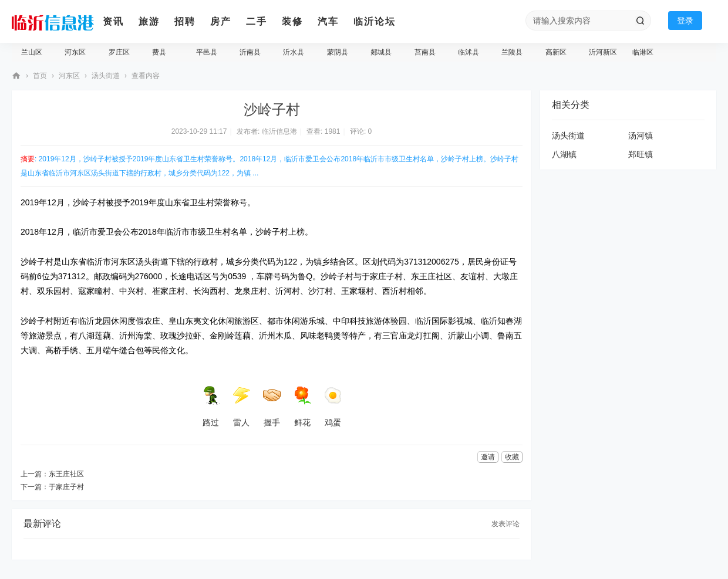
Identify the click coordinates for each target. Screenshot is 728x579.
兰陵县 (512, 52)
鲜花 (302, 407)
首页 (40, 76)
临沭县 (469, 52)
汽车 (328, 21)
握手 (272, 407)
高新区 (556, 52)
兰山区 (32, 52)
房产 (221, 21)
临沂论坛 (375, 21)
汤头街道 (106, 76)
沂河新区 (603, 52)
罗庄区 (119, 52)
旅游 (149, 21)
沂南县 (250, 52)
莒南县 (425, 52)
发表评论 (505, 524)
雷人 (241, 407)
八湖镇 (564, 154)
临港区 (643, 52)
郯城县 (381, 52)
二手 (257, 21)
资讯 (113, 21)
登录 (685, 21)
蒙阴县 (338, 52)
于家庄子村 (66, 487)
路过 (211, 407)
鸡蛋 (333, 407)
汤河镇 (641, 136)
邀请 (488, 457)
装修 (292, 21)
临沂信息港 (16, 76)
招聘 (185, 21)
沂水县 (294, 52)
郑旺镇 (641, 154)
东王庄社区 (66, 474)
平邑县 (207, 52)
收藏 (512, 457)
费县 (159, 52)
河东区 (75, 52)
